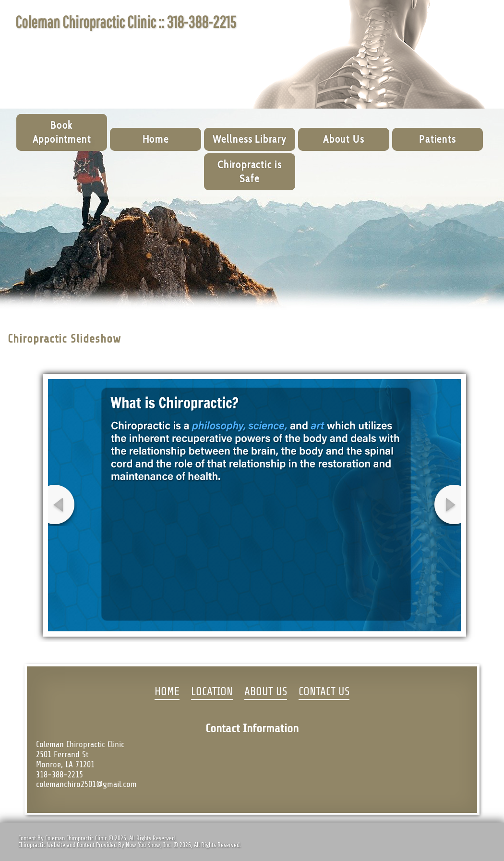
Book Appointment (62, 132)
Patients (437, 139)
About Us (343, 139)
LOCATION (212, 692)
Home (156, 139)
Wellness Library (250, 139)
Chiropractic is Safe (250, 172)
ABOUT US (266, 692)
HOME (167, 692)
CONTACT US (324, 692)
